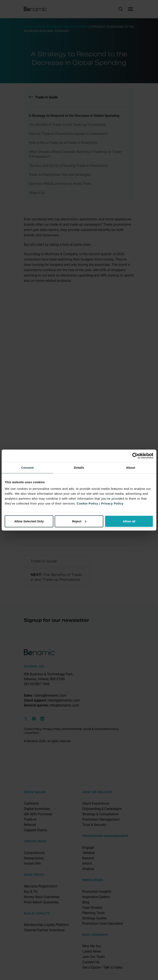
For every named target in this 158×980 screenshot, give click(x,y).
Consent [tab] (27, 468)
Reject (79, 521)
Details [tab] (79, 468)
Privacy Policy (112, 503)
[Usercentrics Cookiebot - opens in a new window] (135, 456)
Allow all (129, 521)
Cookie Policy (88, 503)
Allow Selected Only (29, 521)
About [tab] (131, 468)
